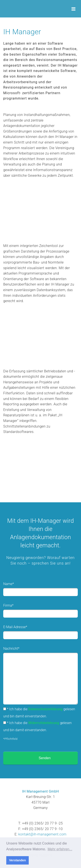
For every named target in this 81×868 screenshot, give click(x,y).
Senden (45, 758)
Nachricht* (11, 649)
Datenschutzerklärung (45, 709)
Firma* (8, 605)
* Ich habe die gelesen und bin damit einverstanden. (39, 713)
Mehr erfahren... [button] (60, 849)
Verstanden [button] (17, 860)
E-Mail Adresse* (15, 627)
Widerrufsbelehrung (44, 723)
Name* (9, 584)
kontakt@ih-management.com (42, 834)
